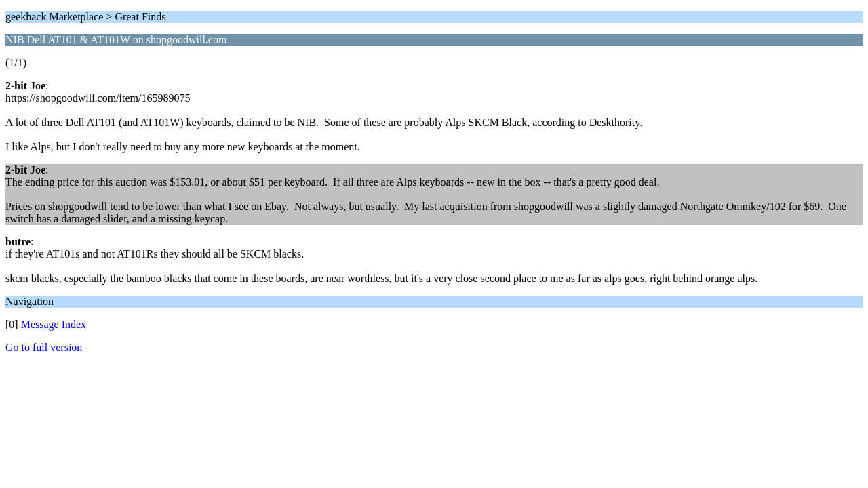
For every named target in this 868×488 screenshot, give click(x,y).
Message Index (54, 324)
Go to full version (44, 347)
